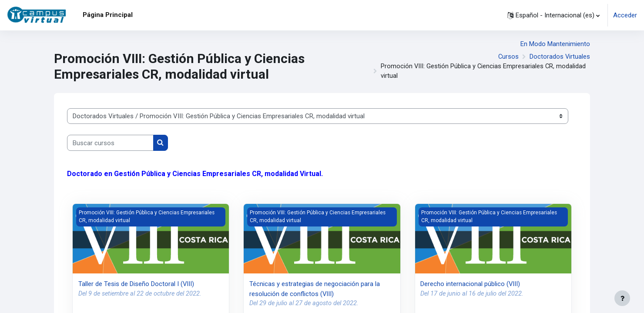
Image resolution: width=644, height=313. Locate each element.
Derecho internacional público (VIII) (470, 285)
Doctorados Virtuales (560, 57)
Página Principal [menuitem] (108, 15)
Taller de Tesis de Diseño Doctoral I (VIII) (136, 285)
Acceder (625, 15)
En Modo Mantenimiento (555, 44)
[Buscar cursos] (110, 144)
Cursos (508, 57)
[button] (553, 15)
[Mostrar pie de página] (622, 298)
